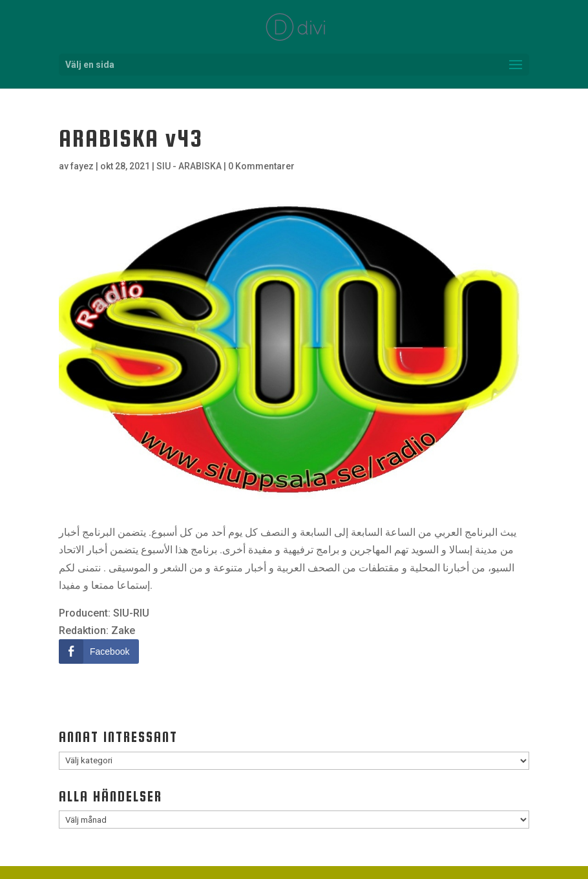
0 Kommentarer (261, 166)
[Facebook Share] (99, 651)
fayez (82, 166)
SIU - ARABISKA (189, 166)
